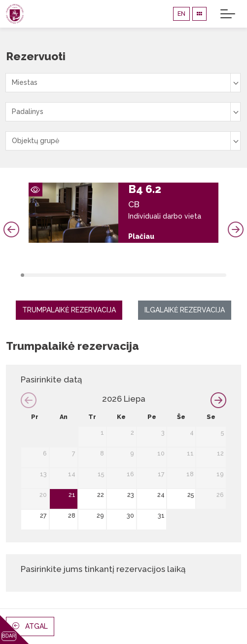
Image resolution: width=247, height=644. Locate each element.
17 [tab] (78, 275)
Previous (11, 229)
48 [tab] (186, 275)
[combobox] (123, 83)
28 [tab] (117, 275)
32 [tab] (130, 275)
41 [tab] (162, 275)
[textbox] (123, 83)
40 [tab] (158, 275)
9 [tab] (51, 275)
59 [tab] (225, 275)
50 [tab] (193, 275)
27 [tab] (113, 275)
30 (130, 515)
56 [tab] (214, 275)
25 (191, 495)
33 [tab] (134, 275)
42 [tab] (165, 275)
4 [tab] (33, 275)
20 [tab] (88, 275)
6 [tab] (40, 275)
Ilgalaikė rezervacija (185, 310)
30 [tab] (123, 275)
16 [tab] (75, 275)
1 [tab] (22, 275)
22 (101, 495)
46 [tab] (179, 275)
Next (236, 229)
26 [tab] (110, 275)
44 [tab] (172, 275)
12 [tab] (61, 275)
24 (161, 495)
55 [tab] (210, 275)
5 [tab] (36, 275)
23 (131, 495)
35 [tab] (141, 275)
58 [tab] (221, 275)
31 (161, 515)
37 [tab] (148, 275)
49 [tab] (190, 275)
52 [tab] (200, 275)
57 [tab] (218, 275)
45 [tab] (176, 275)
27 (43, 515)
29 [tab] (120, 275)
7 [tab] (43, 275)
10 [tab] (54, 275)
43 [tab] (169, 275)
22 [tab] (95, 275)
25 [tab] (106, 275)
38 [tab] (151, 275)
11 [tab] (57, 275)
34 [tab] (137, 275)
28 (72, 515)
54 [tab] (207, 275)
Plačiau (141, 236)
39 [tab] (155, 275)
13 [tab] (64, 275)
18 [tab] (82, 275)
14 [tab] (68, 275)
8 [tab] (47, 275)
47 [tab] (183, 275)
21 (72, 495)
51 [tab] (196, 275)
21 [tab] (92, 275)
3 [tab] (29, 275)
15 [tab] (71, 275)
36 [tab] (144, 275)
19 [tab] (85, 275)
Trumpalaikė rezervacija (69, 310)
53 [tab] (203, 275)
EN (181, 14)
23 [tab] (99, 275)
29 (100, 515)
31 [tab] (127, 275)
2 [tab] (26, 275)
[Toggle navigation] (228, 14)
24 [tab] (102, 275)
